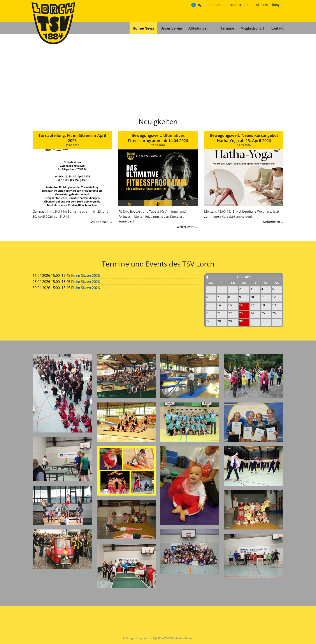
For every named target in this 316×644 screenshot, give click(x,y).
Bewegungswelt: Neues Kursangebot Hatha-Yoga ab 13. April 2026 (244, 138)
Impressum (217, 5)
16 (241, 305)
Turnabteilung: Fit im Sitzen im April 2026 (72, 138)
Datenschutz (239, 5)
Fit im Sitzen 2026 (85, 275)
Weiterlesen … (101, 222)
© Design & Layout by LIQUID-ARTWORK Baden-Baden (158, 638)
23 (241, 313)
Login (200, 5)
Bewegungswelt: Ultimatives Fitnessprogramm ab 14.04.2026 (158, 138)
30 (241, 321)
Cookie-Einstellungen (268, 5)
